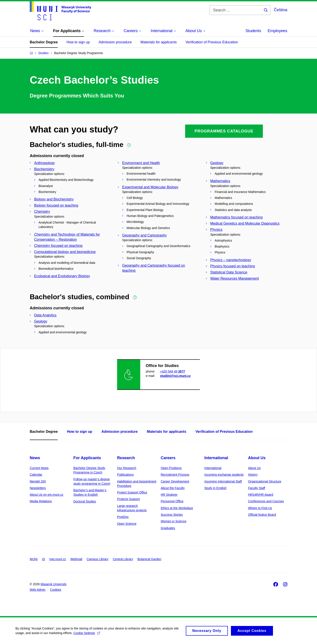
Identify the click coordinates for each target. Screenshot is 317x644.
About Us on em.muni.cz (47, 495)
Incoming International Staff (223, 481)
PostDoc (123, 517)
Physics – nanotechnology (231, 260)
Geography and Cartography (145, 235)
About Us (257, 458)
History (253, 475)
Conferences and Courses (266, 501)
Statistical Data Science (229, 272)
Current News (39, 468)
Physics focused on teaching (233, 266)
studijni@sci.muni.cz (175, 376)
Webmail (76, 559)
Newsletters (38, 488)
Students (253, 31)
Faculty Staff (257, 488)
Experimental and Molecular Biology (150, 187)
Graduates (168, 528)
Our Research (127, 468)
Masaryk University (53, 584)
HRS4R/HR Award (261, 495)
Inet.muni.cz (58, 559)
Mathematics (220, 181)
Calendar (36, 475)
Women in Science (173, 521)
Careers (168, 458)
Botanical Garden (149, 559)
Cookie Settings (87, 635)
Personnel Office (172, 501)
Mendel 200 (38, 481)
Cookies (56, 590)
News (35, 458)
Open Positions (171, 468)
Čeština (281, 10)
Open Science (127, 524)
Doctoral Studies (85, 501)
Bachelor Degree (44, 42)
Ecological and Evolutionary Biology (62, 276)
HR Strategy (169, 495)
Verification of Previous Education (212, 42)
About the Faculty (173, 488)
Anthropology (44, 163)
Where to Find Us (260, 508)
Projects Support (129, 499)
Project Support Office (132, 492)
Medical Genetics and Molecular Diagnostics (245, 223)
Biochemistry (44, 169)
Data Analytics (45, 315)
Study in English (215, 488)
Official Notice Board (262, 515)
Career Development (175, 481)
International (216, 458)
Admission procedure (115, 42)
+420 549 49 (172, 371)
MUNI (34, 559)
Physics (216, 230)
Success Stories (172, 515)
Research (126, 458)
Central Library (123, 559)
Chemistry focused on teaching (58, 246)
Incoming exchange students (224, 475)
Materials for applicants (159, 42)
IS (43, 559)
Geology (217, 163)
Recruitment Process (175, 475)
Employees (277, 31)
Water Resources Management (235, 278)
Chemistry (42, 212)
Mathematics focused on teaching (236, 217)
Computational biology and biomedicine (65, 252)
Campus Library (98, 559)
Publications (125, 475)
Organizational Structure (265, 481)
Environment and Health (141, 163)
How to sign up (78, 42)
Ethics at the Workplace (177, 508)
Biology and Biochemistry (54, 199)
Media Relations (41, 501)
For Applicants (87, 458)
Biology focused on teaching (56, 205)
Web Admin (38, 590)
